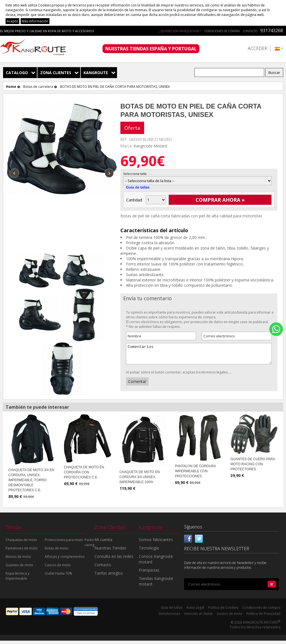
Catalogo (17, 73)
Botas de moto (57, 552)
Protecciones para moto (64, 543)
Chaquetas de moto (21, 543)
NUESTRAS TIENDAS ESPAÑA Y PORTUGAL (151, 49)
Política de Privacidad (263, 617)
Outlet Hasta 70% (59, 577)
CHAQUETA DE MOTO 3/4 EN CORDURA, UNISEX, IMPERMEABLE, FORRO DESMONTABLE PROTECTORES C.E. (31, 483)
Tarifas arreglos (109, 576)
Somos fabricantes (156, 543)
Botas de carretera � (40, 87)
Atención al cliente (198, 617)
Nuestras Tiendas (110, 551)
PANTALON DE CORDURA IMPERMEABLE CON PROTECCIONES (195, 474)
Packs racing (90, 546)
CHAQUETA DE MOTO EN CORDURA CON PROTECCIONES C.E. (84, 476)
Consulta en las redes (114, 560)
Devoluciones (169, 617)
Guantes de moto (19, 568)
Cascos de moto (58, 568)
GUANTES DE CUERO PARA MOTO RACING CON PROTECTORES (253, 467)
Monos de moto (18, 560)
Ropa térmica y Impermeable (17, 579)
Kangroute (96, 73)
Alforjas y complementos (65, 560)
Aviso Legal (195, 611)
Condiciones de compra (222, 31)
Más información (35, 21)
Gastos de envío (230, 617)
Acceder (258, 48)
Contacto (250, 31)
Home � (13, 87)
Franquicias (149, 573)
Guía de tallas (138, 187)
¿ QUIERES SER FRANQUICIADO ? (180, 31)
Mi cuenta (103, 543)
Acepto (12, 21)
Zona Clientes (56, 73)
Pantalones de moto (22, 552)
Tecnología (149, 551)
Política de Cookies (223, 611)
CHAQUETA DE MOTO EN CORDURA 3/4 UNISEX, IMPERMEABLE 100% (140, 480)
